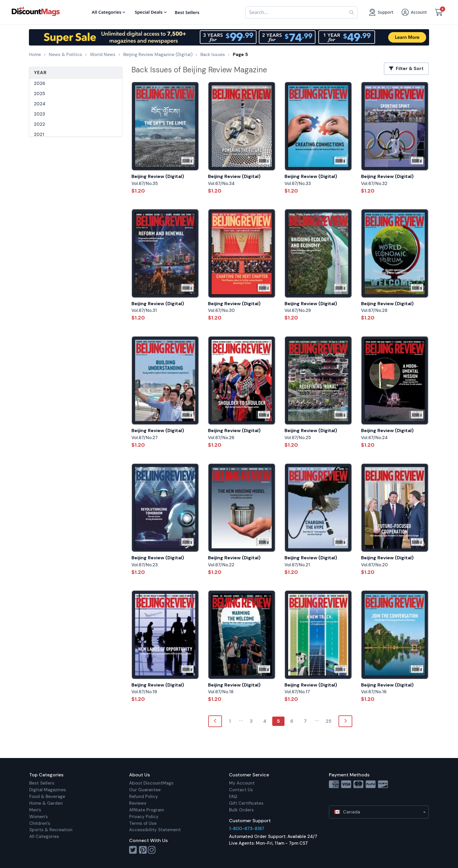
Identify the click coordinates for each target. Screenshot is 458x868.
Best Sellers (42, 783)
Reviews (138, 803)
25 (329, 721)
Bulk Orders (241, 810)
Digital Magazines (48, 790)
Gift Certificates (246, 803)
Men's (35, 810)
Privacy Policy (144, 817)
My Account (242, 783)
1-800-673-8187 (247, 829)
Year (40, 73)
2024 (40, 104)
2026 (39, 83)
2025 (39, 94)
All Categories (44, 836)
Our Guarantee (145, 790)
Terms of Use (143, 823)
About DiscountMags (151, 783)
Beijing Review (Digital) (158, 176)
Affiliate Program (146, 810)
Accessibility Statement (155, 830)
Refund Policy (144, 797)
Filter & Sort (406, 69)
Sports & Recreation (51, 830)
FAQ (233, 797)
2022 (39, 124)
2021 (39, 135)
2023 (39, 114)
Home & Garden (46, 803)
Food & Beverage (47, 797)
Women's (39, 817)
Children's (40, 823)
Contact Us (241, 790)
